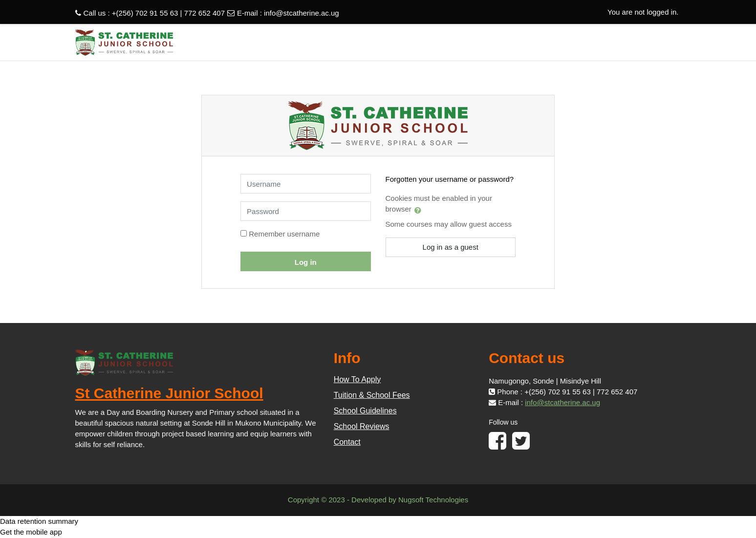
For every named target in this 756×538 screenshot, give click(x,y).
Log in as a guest (451, 247)
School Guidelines (365, 411)
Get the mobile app (31, 532)
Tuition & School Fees (372, 395)
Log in (306, 262)
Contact (347, 442)
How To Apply (357, 379)
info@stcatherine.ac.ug (302, 13)
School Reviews (362, 426)
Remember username (284, 234)
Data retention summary (39, 521)
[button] (420, 210)
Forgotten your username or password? (450, 179)
